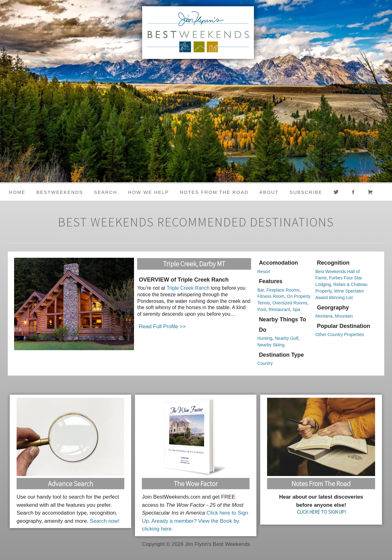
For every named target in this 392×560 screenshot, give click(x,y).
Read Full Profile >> (162, 327)
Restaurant (279, 309)
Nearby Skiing (271, 345)
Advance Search (71, 484)
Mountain (344, 316)
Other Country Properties (340, 334)
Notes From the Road (321, 484)
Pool (262, 309)
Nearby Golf (287, 338)
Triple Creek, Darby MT (194, 264)
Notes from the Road (214, 192)
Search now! (105, 521)
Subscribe (306, 192)
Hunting (265, 338)
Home (17, 192)
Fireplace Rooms (283, 290)
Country (265, 363)
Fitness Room (271, 296)
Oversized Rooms (290, 303)
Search (106, 192)
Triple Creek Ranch (188, 288)
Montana (324, 316)
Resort (264, 272)
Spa (296, 309)
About (269, 192)
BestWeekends (60, 192)
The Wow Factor (196, 484)
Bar (261, 290)
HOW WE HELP (148, 192)
